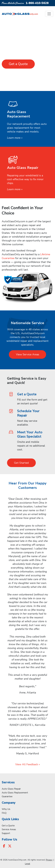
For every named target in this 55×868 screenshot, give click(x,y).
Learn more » (15, 138)
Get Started (21, 463)
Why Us (6, 809)
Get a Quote (18, 64)
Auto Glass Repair (11, 789)
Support (6, 833)
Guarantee (7, 796)
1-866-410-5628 (37, 3)
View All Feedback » (28, 764)
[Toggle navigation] (49, 14)
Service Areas (9, 829)
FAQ (4, 813)
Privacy (49, 860)
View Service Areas (28, 354)
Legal (27, 864)
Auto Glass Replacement (15, 793)
